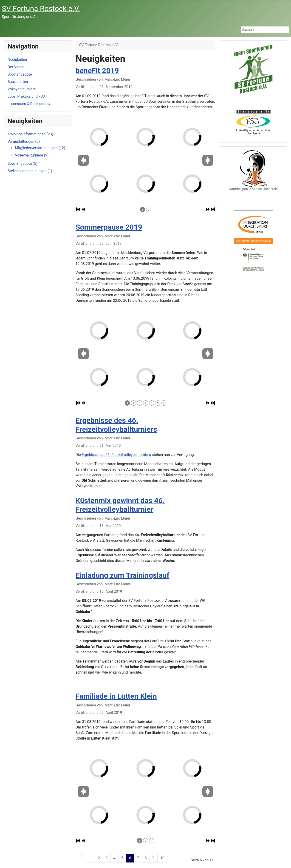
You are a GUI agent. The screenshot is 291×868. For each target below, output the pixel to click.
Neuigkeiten (17, 60)
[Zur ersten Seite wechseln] (79, 855)
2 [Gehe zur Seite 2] (99, 858)
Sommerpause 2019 (109, 227)
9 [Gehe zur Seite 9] (154, 858)
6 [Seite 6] (130, 858)
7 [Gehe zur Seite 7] (138, 858)
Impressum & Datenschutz (29, 104)
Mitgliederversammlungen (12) (40, 148)
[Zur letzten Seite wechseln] (176, 855)
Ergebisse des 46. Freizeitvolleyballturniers (116, 455)
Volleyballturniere (22, 89)
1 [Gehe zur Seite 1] (91, 858)
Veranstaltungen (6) (24, 141)
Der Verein (16, 67)
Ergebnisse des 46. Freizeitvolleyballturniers (116, 425)
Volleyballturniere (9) (32, 155)
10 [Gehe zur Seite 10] (162, 858)
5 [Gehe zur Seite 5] (122, 858)
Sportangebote (20, 74)
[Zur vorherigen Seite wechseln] (84, 855)
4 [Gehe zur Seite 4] (114, 858)
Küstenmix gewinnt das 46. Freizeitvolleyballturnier (120, 505)
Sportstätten (18, 82)
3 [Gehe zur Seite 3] (107, 858)
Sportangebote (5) (23, 164)
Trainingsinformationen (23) (30, 134)
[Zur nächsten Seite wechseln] (170, 855)
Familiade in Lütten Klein (116, 696)
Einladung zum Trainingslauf (123, 575)
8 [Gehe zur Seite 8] (146, 858)
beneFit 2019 (97, 71)
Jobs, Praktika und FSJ (26, 96)
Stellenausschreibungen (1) (30, 171)
